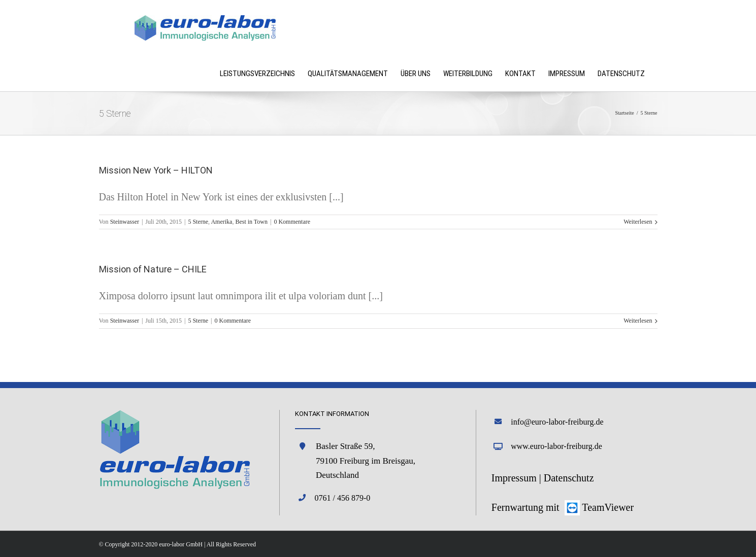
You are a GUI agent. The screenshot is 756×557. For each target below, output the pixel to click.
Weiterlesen (638, 222)
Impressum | (518, 478)
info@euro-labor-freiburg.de (557, 422)
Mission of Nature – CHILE (153, 269)
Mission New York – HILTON (156, 170)
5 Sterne (198, 222)
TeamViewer (608, 507)
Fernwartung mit (527, 507)
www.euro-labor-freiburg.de (556, 446)
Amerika (221, 222)
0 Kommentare (292, 222)
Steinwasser (125, 222)
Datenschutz (569, 478)
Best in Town (251, 222)
